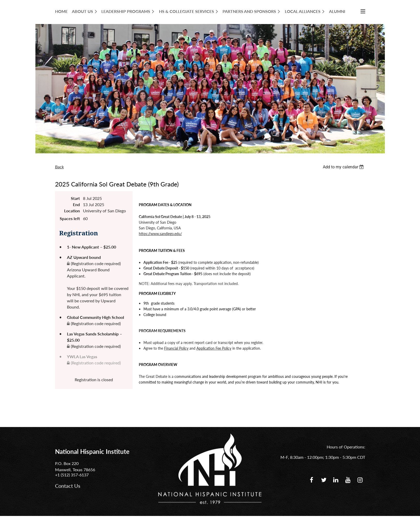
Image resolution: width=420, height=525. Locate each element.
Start (75, 198)
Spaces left (70, 218)
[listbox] (344, 167)
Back (59, 167)
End (76, 204)
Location (72, 211)
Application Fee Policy (214, 348)
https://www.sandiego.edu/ (160, 234)
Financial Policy (176, 348)
